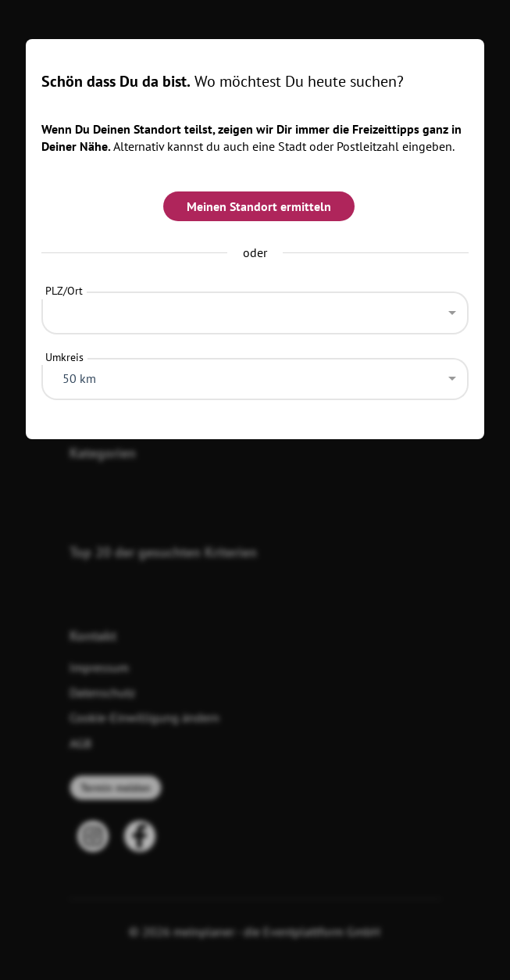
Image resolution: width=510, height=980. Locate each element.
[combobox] (255, 309)
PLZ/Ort (64, 291)
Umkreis (64, 357)
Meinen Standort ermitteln (259, 206)
